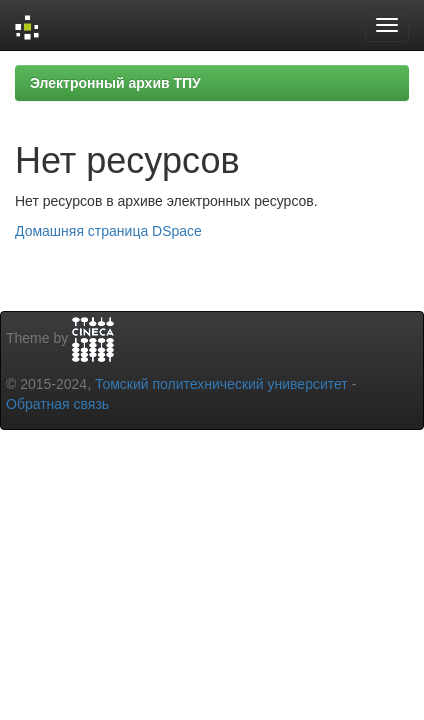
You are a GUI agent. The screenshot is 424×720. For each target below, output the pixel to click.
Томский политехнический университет (221, 384)
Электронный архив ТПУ (115, 83)
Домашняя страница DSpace (108, 231)
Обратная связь (57, 404)
